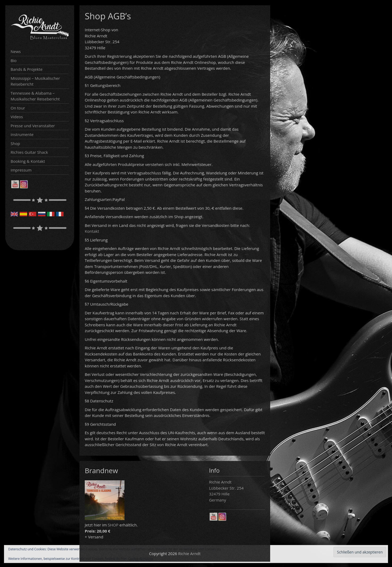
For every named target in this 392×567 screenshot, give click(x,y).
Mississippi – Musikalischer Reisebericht (35, 81)
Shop (15, 143)
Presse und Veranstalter (33, 126)
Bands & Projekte (26, 69)
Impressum (21, 170)
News (16, 51)
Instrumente (22, 134)
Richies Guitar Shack (29, 152)
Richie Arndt (190, 553)
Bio (14, 60)
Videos (17, 117)
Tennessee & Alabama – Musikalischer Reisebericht (35, 96)
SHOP (113, 525)
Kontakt (92, 231)
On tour (18, 108)
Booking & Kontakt (28, 161)
